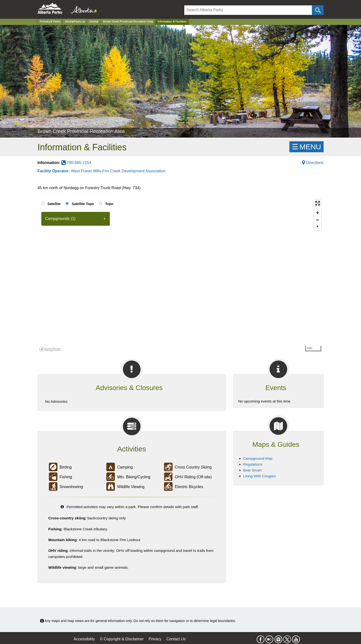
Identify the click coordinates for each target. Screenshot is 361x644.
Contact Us (176, 639)
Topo (109, 204)
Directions (313, 163)
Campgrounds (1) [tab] (60, 219)
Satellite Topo (83, 204)
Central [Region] (94, 22)
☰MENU (306, 147)
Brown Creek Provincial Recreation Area (128, 22)
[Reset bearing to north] (318, 227)
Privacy (155, 639)
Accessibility (84, 639)
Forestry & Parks (50, 22)
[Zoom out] (318, 220)
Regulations (253, 464)
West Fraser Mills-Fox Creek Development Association (118, 171)
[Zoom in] (318, 213)
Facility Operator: (54, 171)
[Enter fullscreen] (318, 203)
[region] (181, 275)
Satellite (54, 204)
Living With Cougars (260, 476)
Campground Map (258, 458)
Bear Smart (252, 470)
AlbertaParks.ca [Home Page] (75, 22)
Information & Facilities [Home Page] (172, 22)
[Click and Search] (318, 10)
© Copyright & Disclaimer (122, 639)
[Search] (248, 10)
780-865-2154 (76, 163)
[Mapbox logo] (50, 349)
